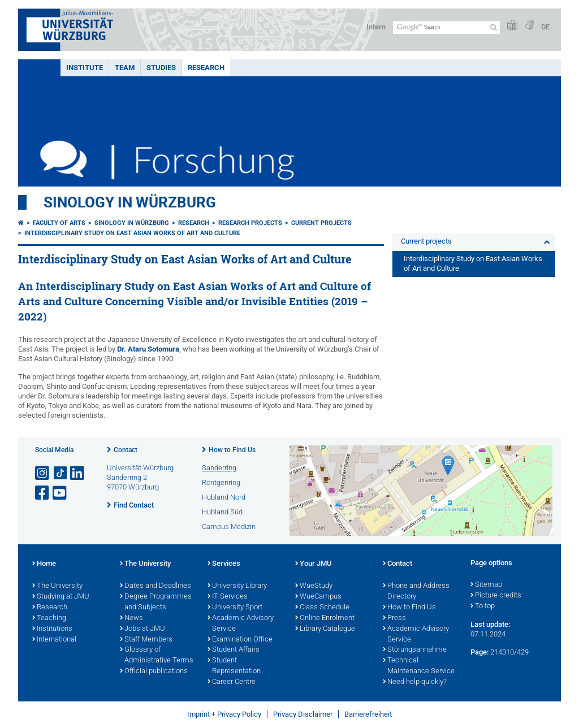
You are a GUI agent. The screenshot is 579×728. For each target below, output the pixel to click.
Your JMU (314, 564)
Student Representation (234, 666)
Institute (85, 68)
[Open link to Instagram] (43, 473)
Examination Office (240, 640)
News (131, 618)
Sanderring (219, 468)
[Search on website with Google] (446, 27)
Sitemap (486, 585)
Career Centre (232, 682)
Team (125, 68)
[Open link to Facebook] (43, 493)
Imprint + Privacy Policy (224, 714)
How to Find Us (232, 450)
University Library (237, 586)
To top (483, 606)
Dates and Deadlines (155, 586)
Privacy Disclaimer (303, 714)
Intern (376, 27)
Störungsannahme (415, 650)
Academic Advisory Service (241, 624)
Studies (161, 68)
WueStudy (314, 586)
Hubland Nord (224, 497)
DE (545, 27)
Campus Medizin (229, 526)
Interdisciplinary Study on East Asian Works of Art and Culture (132, 233)
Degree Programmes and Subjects (156, 602)
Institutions (52, 629)
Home (44, 564)
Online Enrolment (325, 618)
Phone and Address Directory (416, 591)
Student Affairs (234, 650)
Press (394, 618)
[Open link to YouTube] (61, 493)
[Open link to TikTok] (61, 473)
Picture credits (496, 596)
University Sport (235, 608)
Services (224, 564)
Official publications (154, 671)
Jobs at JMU (142, 629)
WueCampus (318, 597)
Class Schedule (322, 608)
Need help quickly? (415, 682)
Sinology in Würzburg (130, 202)
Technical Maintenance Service (419, 666)
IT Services (228, 597)
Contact (126, 450)
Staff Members (146, 640)
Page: (479, 652)
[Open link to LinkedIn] (78, 473)
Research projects (250, 223)
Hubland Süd (222, 512)
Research (206, 68)
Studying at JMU (61, 597)
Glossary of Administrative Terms (157, 655)
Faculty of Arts (59, 223)
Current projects (321, 223)
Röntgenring (221, 482)
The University (57, 586)
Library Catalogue (325, 629)
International (54, 640)
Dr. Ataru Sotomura (148, 349)
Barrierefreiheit (368, 714)
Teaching (49, 618)
